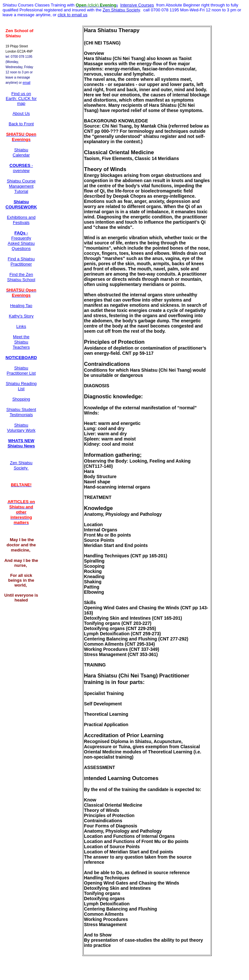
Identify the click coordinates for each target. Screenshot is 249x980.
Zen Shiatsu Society (121, 10)
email (27, 83)
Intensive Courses (137, 5)
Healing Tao (21, 306)
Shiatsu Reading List (21, 386)
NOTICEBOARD (21, 358)
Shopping (21, 399)
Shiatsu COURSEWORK (21, 204)
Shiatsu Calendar (21, 152)
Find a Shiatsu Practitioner (21, 261)
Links (21, 326)
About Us (21, 113)
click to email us (73, 15)
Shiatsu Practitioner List (21, 371)
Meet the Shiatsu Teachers (21, 342)
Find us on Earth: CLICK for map (21, 99)
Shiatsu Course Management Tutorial (21, 186)
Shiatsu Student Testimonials (21, 412)
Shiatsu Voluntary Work (21, 428)
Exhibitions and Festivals (21, 220)
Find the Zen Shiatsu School (21, 277)
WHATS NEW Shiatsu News (21, 443)
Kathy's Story (21, 316)
